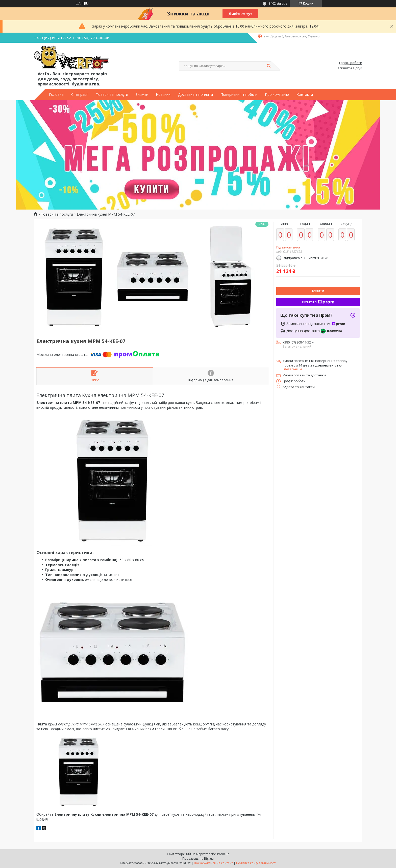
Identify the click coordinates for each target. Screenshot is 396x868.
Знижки (142, 95)
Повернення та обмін (239, 95)
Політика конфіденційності (256, 863)
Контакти (305, 95)
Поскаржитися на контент (213, 863)
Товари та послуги (112, 95)
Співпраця (80, 95)
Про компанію (277, 95)
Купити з (318, 302)
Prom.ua (223, 854)
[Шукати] (269, 66)
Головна (56, 95)
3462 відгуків (278, 3)
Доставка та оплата (195, 95)
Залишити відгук (349, 68)
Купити (318, 291)
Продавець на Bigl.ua (198, 859)
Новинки (163, 95)
